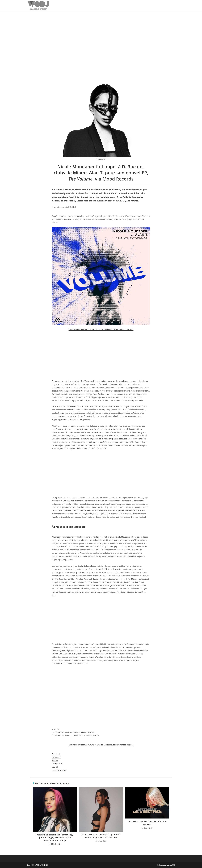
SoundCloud (57, 764)
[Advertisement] (101, 31)
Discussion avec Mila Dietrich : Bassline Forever (147, 823)
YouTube (56, 767)
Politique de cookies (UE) (166, 865)
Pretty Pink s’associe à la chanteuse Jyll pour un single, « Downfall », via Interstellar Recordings (55, 838)
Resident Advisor (59, 770)
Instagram (56, 757)
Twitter (55, 760)
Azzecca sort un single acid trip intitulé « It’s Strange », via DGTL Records (101, 836)
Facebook (56, 754)
